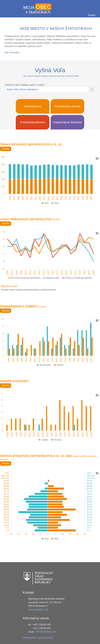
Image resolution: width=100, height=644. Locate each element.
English (92, 15)
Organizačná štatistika (67, 122)
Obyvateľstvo (33, 106)
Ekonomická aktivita (67, 106)
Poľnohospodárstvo (33, 122)
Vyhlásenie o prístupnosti (38, 638)
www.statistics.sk (38, 609)
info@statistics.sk (46, 632)
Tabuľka (6, 149)
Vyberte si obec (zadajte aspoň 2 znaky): (25, 85)
